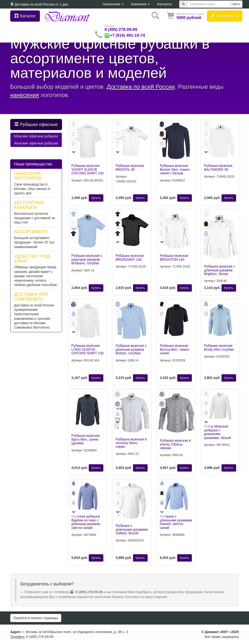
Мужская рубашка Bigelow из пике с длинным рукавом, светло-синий (86, 522)
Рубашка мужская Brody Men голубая (219, 347)
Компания (140, 4)
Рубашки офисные (36, 124)
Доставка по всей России (34, 4)
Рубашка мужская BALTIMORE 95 (218, 167)
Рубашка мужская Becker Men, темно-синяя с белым (175, 169)
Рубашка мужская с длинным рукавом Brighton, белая (219, 270)
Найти (236, 4)
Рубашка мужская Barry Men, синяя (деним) (86, 439)
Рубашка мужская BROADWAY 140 (130, 257)
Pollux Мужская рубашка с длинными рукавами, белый (217, 432)
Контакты (164, 4)
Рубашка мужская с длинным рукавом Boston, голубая (131, 349)
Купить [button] (96, 198)
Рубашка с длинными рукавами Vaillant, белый (132, 529)
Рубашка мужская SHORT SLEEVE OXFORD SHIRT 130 (88, 169)
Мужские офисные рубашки (36, 136)
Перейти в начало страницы (36, 618)
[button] (185, 16)
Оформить (225, 16)
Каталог (25, 16)
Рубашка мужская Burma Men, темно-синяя (175, 349)
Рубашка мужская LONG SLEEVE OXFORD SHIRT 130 (88, 349)
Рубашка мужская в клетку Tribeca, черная (175, 444)
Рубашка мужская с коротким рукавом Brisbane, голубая (87, 259)
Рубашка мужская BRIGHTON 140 (174, 257)
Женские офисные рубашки (36, 143)
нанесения (25, 95)
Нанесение (113, 4)
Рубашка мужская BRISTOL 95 (130, 167)
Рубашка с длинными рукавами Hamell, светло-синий (176, 522)
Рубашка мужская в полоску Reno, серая (131, 443)
